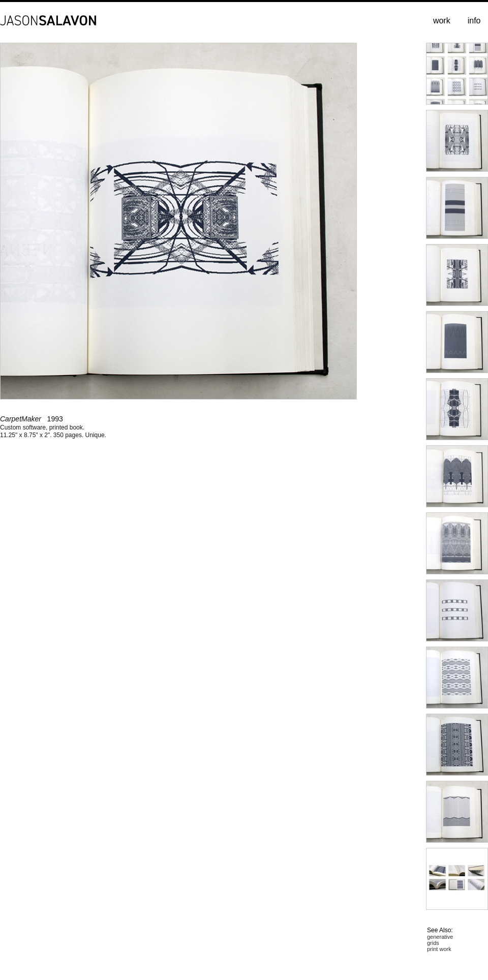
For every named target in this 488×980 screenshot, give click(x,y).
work (442, 21)
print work (439, 949)
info (474, 21)
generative (440, 937)
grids (433, 943)
